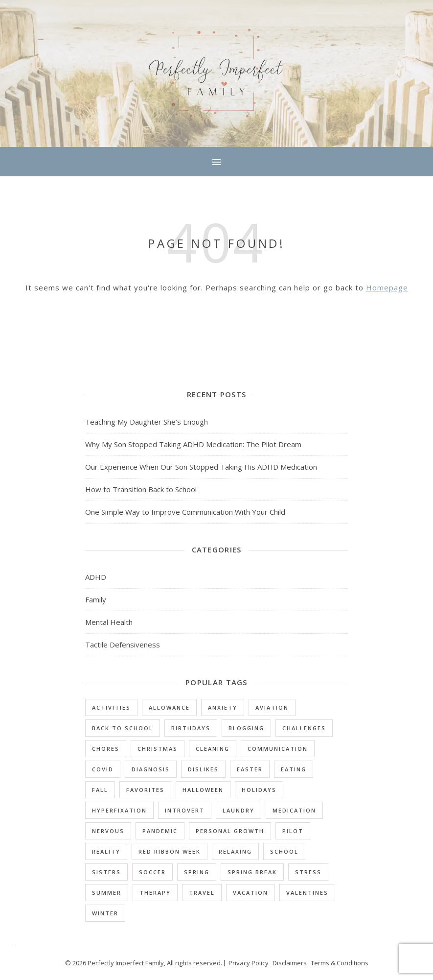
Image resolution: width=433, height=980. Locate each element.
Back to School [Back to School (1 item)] (123, 728)
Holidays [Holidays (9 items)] (259, 790)
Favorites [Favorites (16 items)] (145, 790)
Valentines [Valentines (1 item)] (307, 893)
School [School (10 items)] (284, 851)
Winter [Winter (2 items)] (105, 913)
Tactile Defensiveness (123, 645)
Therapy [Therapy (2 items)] (155, 893)
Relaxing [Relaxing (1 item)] (235, 851)
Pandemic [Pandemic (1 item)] (160, 831)
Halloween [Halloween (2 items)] (203, 790)
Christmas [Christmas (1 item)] (158, 749)
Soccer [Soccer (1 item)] (152, 872)
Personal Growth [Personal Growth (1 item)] (230, 831)
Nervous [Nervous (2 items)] (108, 831)
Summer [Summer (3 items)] (107, 893)
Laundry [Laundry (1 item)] (239, 810)
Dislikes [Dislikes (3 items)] (203, 769)
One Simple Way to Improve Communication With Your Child (185, 512)
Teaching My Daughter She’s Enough (147, 422)
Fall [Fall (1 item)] (100, 790)
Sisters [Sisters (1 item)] (106, 872)
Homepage (387, 287)
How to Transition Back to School (141, 489)
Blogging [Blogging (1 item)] (246, 728)
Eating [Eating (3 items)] (294, 769)
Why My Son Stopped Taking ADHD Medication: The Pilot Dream (193, 444)
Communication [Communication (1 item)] (278, 749)
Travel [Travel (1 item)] (202, 893)
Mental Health (109, 622)
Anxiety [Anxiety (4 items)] (223, 707)
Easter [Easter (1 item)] (250, 769)
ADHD (96, 577)
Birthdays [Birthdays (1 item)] (191, 728)
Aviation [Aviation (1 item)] (272, 707)
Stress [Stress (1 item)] (308, 872)
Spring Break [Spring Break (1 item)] (252, 872)
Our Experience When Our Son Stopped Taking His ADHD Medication (201, 467)
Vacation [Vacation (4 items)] (251, 893)
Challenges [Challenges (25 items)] (304, 728)
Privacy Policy (249, 963)
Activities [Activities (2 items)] (111, 707)
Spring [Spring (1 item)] (197, 872)
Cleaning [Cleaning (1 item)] (213, 749)
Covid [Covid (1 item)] (103, 769)
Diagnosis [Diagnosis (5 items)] (151, 769)
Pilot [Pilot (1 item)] (293, 831)
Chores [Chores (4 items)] (106, 749)
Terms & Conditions (340, 963)
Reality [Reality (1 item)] (106, 851)
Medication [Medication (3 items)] (294, 810)
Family (96, 599)
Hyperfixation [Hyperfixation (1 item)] (119, 810)
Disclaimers (290, 963)
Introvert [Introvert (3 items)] (185, 810)
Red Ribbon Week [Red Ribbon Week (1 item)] (170, 851)
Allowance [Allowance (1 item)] (169, 707)
